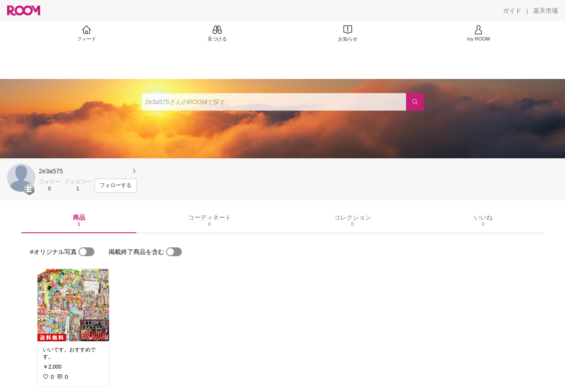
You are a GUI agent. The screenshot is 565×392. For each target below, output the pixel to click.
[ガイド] (512, 11)
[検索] (415, 102)
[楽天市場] (546, 11)
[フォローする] (116, 186)
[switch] (87, 252)
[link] (73, 305)
